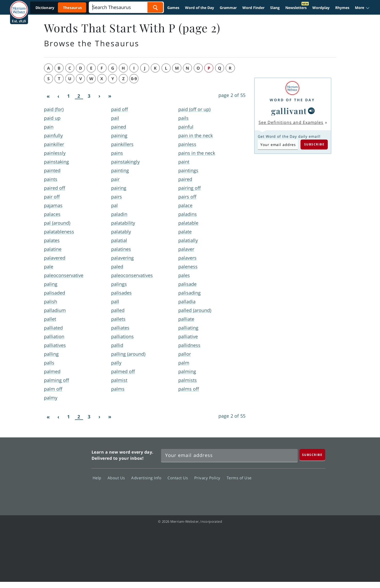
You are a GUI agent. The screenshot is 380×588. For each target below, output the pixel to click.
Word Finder (253, 8)
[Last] (110, 96)
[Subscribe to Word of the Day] (278, 144)
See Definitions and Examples (291, 122)
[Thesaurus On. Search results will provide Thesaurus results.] (59, 8)
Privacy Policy (209, 478)
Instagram (316, 493)
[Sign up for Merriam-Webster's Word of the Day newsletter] (229, 455)
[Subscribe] (312, 455)
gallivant (289, 111)
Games (173, 8)
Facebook (260, 493)
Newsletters (296, 8)
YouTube (297, 493)
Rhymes (342, 8)
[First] (48, 96)
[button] (362, 8)
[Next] (100, 96)
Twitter (279, 493)
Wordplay (321, 8)
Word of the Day (200, 8)
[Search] (126, 7)
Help (98, 478)
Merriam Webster (65, 473)
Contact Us (179, 478)
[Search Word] (155, 7)
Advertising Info (148, 478)
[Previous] (58, 96)
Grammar (228, 8)
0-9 (134, 79)
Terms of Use (239, 478)
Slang (275, 8)
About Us (118, 478)
